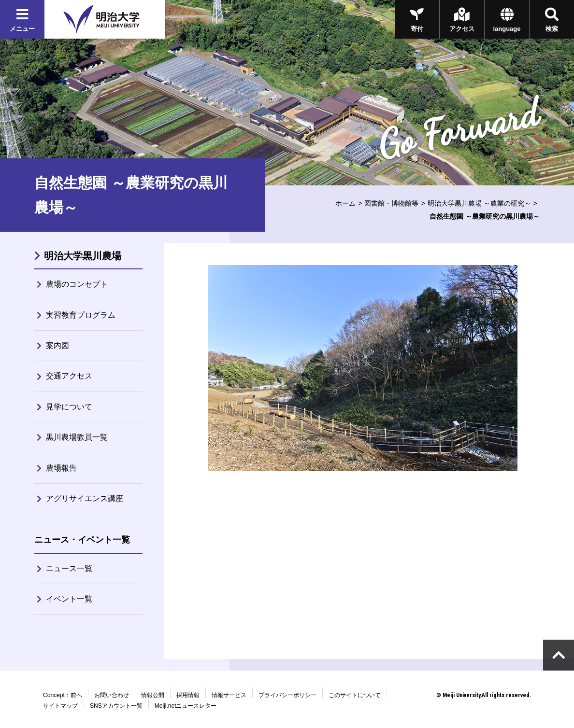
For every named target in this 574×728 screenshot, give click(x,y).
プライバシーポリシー (287, 695)
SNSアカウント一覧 (116, 706)
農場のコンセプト (77, 284)
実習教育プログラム (81, 315)
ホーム (345, 203)
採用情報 (188, 695)
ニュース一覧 (69, 568)
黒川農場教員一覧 (77, 437)
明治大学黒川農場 (83, 256)
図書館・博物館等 (391, 203)
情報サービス (229, 695)
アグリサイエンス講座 (85, 498)
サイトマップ (60, 706)
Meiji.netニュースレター (186, 706)
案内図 (57, 345)
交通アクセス (69, 376)
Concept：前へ (63, 695)
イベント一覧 (69, 599)
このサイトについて (355, 695)
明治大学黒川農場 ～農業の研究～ (479, 203)
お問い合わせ (112, 695)
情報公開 (153, 695)
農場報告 (61, 468)
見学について (69, 407)
